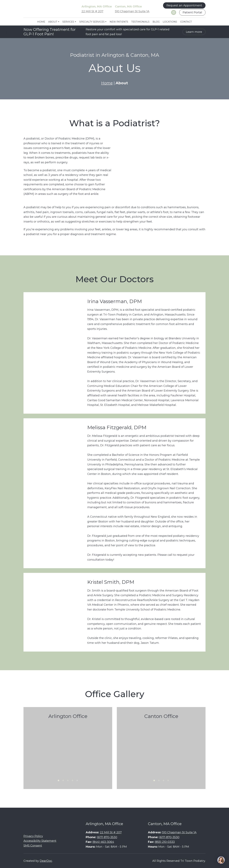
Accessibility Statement (40, 841)
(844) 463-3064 (103, 842)
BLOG (156, 22)
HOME (41, 22)
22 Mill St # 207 (92, 11)
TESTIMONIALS (140, 22)
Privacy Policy (33, 836)
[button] (184, 5)
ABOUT (53, 22)
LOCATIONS (170, 22)
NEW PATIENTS (119, 22)
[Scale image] (68, 749)
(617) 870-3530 (107, 837)
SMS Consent (33, 846)
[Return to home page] (47, 9)
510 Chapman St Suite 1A (132, 11)
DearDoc (46, 861)
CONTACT (186, 22)
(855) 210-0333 (165, 842)
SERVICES (68, 22)
